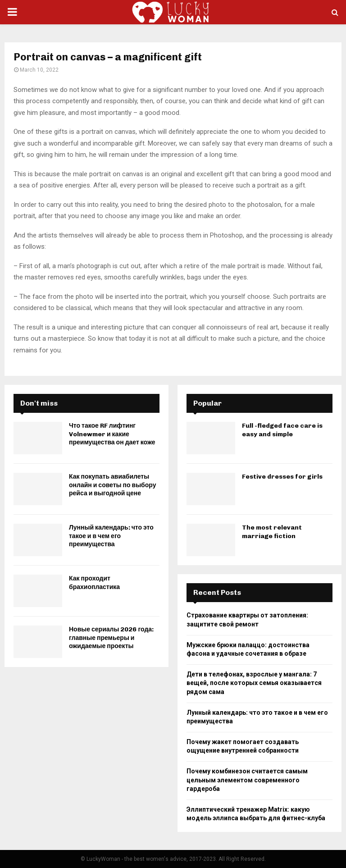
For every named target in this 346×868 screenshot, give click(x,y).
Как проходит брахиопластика (94, 582)
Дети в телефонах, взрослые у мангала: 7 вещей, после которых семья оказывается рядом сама (254, 683)
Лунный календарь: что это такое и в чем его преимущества (111, 536)
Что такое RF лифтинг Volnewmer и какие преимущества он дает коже (112, 434)
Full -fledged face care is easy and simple (282, 430)
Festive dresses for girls (282, 477)
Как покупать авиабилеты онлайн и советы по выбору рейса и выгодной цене (112, 485)
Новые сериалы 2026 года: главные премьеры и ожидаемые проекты (111, 637)
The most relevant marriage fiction (272, 532)
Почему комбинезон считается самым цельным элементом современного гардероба (247, 780)
